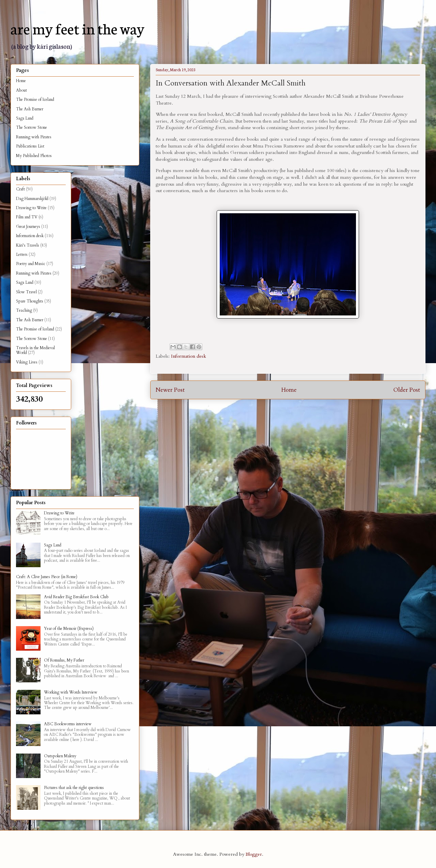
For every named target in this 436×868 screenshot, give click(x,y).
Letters (22, 254)
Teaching (24, 310)
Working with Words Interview (71, 692)
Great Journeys (28, 227)
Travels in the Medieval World (35, 350)
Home (289, 390)
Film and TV (27, 217)
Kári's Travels (28, 245)
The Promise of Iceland (35, 99)
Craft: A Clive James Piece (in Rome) (47, 577)
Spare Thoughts (30, 301)
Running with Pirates (34, 137)
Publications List (30, 146)
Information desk (189, 356)
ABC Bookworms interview (68, 724)
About (21, 90)
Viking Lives (27, 362)
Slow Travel (26, 292)
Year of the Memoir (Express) (69, 629)
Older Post (407, 390)
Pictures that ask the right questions (74, 788)
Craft (20, 189)
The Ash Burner (30, 109)
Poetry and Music (31, 264)
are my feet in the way (77, 28)
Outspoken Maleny (60, 756)
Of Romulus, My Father (64, 660)
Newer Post (170, 390)
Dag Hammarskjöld (32, 199)
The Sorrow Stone (32, 127)
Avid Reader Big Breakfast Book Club (76, 597)
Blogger (254, 854)
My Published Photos (34, 156)
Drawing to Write (31, 208)
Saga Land (25, 118)
